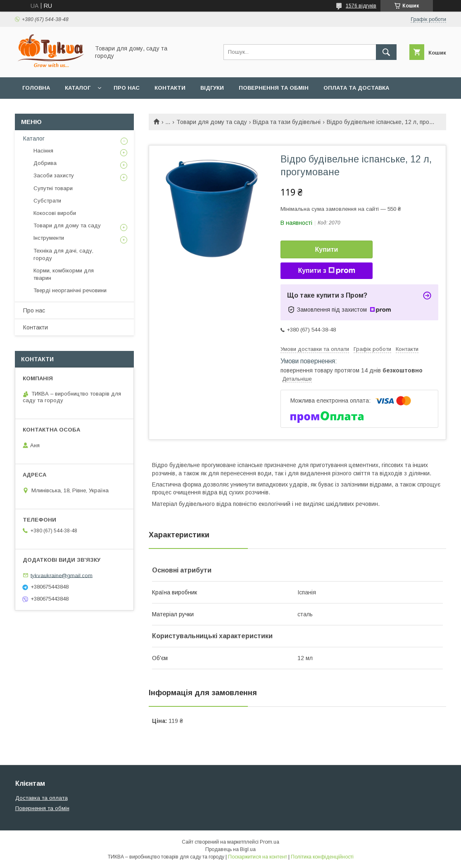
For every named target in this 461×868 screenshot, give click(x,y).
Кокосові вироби (55, 213)
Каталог (78, 88)
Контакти (170, 88)
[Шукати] (386, 52)
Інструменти (49, 238)
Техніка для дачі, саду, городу (63, 254)
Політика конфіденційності (322, 857)
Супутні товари (53, 188)
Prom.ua (270, 842)
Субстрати (47, 201)
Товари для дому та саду (212, 122)
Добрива (45, 163)
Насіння (43, 151)
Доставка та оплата (42, 798)
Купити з (326, 271)
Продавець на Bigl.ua (230, 849)
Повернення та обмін (274, 88)
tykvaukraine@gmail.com (62, 575)
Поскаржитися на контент (258, 857)
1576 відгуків (361, 6)
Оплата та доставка (356, 88)
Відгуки (212, 88)
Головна (36, 88)
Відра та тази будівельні (287, 122)
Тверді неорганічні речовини (70, 290)
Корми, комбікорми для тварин (64, 274)
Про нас (127, 88)
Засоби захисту (54, 175)
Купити (327, 249)
